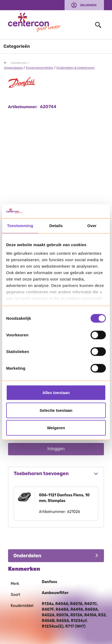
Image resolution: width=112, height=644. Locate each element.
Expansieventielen (40, 68)
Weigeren (56, 428)
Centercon (19, 63)
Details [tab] (56, 226)
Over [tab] (92, 226)
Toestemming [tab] (20, 226)
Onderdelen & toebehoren (75, 68)
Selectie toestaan (56, 410)
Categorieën (17, 46)
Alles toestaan (56, 393)
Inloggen (88, 5)
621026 (74, 512)
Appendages (13, 68)
